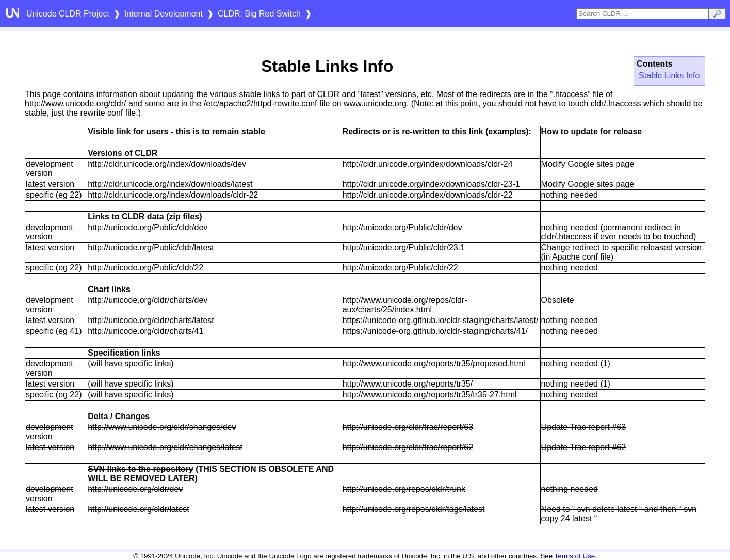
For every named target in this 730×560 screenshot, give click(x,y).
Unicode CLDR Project (68, 14)
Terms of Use (575, 556)
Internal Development (164, 14)
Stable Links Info (669, 76)
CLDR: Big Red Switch (259, 14)
